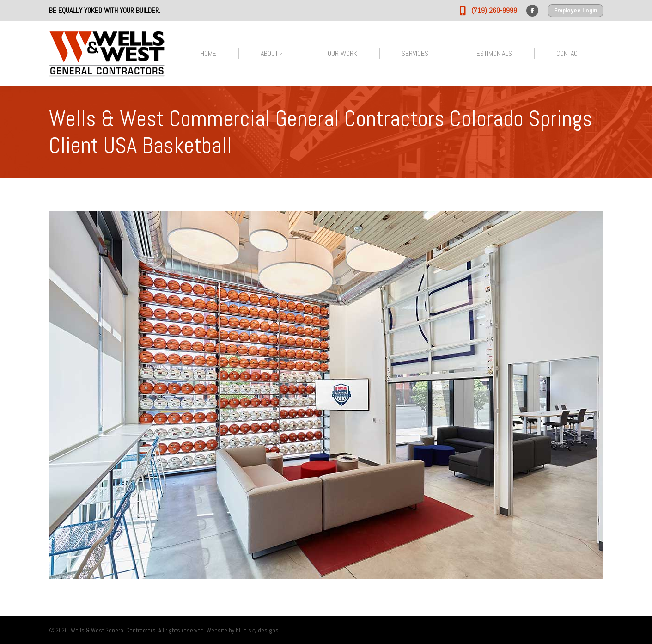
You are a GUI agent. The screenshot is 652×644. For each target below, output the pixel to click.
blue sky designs (257, 630)
